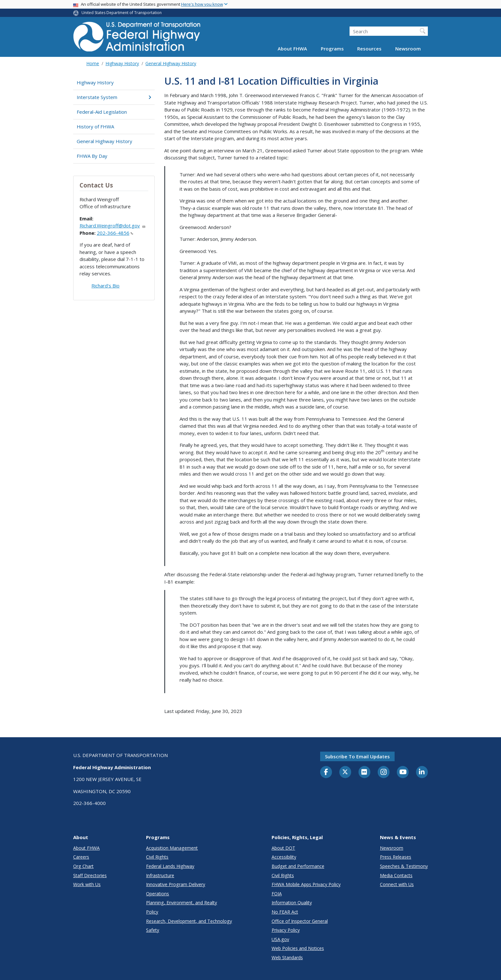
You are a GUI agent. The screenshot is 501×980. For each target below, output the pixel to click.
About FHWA (292, 49)
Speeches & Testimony (404, 866)
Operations (158, 894)
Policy (152, 912)
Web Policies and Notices (298, 948)
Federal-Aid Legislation (102, 112)
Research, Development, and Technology (189, 921)
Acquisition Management (172, 848)
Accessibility (284, 857)
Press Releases (396, 857)
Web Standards (287, 957)
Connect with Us (397, 884)
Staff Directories (90, 875)
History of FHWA (95, 126)
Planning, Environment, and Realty (181, 903)
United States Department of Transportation (122, 13)
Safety (153, 930)
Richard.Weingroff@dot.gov (113, 226)
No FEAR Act (285, 912)
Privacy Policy (286, 930)
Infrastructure (160, 875)
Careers (81, 857)
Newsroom (408, 49)
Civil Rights (157, 857)
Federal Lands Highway (170, 866)
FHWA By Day (92, 156)
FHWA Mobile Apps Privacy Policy (306, 884)
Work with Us (87, 884)
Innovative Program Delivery (176, 884)
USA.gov (280, 939)
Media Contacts (396, 875)
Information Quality (292, 903)
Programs (332, 49)
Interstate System (114, 97)
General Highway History (171, 63)
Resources (369, 49)
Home (93, 63)
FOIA (277, 894)
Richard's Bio (105, 286)
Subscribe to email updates (357, 756)
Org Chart (83, 866)
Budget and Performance (298, 866)
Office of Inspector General (300, 921)
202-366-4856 (115, 233)
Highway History (122, 63)
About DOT (283, 848)
